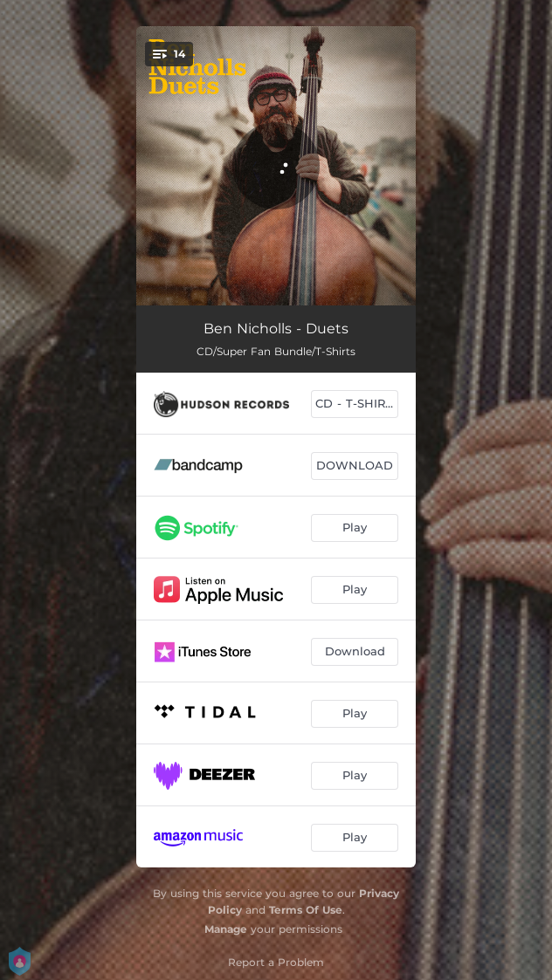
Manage (226, 929)
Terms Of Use (306, 910)
